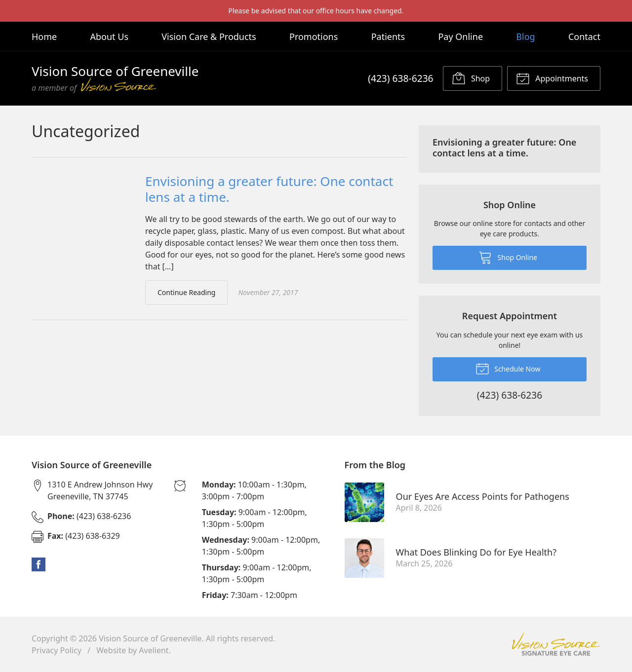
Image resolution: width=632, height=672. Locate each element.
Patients (388, 37)
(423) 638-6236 (400, 78)
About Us (109, 37)
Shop (471, 78)
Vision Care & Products (209, 37)
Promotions (314, 37)
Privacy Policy (57, 650)
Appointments (552, 78)
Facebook (39, 564)
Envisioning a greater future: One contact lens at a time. (269, 189)
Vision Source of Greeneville (150, 638)
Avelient (154, 650)
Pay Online (460, 37)
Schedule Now (508, 368)
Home (44, 37)
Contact (584, 37)
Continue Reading (186, 292)
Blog (525, 37)
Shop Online (508, 257)
